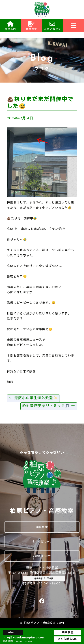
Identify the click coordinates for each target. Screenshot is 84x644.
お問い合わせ (53, 26)
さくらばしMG (42, 542)
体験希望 (32, 26)
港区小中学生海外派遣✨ (33, 398)
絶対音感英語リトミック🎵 (49, 406)
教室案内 (11, 26)
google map (44, 578)
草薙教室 (42, 527)
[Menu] (73, 25)
